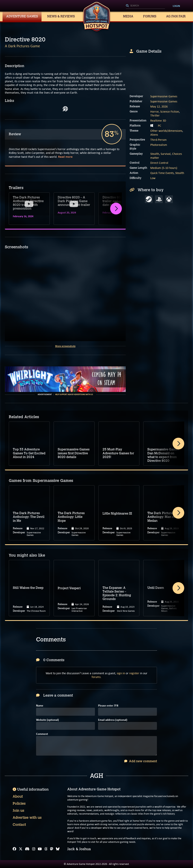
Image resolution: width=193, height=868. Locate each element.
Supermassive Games (164, 96)
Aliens (154, 135)
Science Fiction (170, 112)
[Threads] (46, 849)
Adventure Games (22, 16)
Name (40, 706)
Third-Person (158, 140)
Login (176, 6)
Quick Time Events (162, 173)
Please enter (108, 706)
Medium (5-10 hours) (164, 168)
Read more (65, 157)
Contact (19, 825)
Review (15, 134)
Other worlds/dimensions (166, 131)
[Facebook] (14, 849)
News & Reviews (61, 16)
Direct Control (159, 163)
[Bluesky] (58, 849)
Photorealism (159, 145)
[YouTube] (40, 849)
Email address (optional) (113, 720)
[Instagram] (34, 849)
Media (128, 16)
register (134, 673)
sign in (121, 673)
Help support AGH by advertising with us (74, 395)
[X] (21, 849)
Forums (150, 16)
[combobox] (145, 6)
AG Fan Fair (176, 16)
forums (96, 677)
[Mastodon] (52, 849)
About (18, 796)
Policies (19, 803)
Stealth (155, 154)
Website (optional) (47, 720)
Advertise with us (27, 818)
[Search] (145, 6)
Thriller (155, 115)
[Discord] (27, 849)
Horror (154, 112)
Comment (42, 734)
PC (160, 126)
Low (153, 178)
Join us (18, 811)
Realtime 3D (158, 121)
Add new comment (141, 761)
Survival (166, 154)
